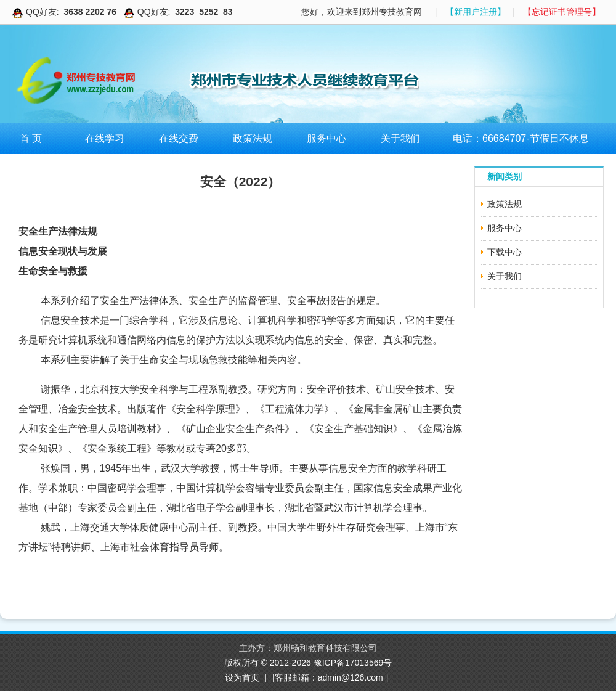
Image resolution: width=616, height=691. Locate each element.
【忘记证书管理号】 (562, 12)
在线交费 (179, 138)
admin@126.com (351, 677)
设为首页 (242, 677)
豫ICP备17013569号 (353, 663)
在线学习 (105, 138)
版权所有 (243, 663)
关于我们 (400, 138)
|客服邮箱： (295, 677)
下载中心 (505, 252)
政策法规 (253, 138)
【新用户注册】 (476, 12)
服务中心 (326, 138)
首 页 (31, 138)
